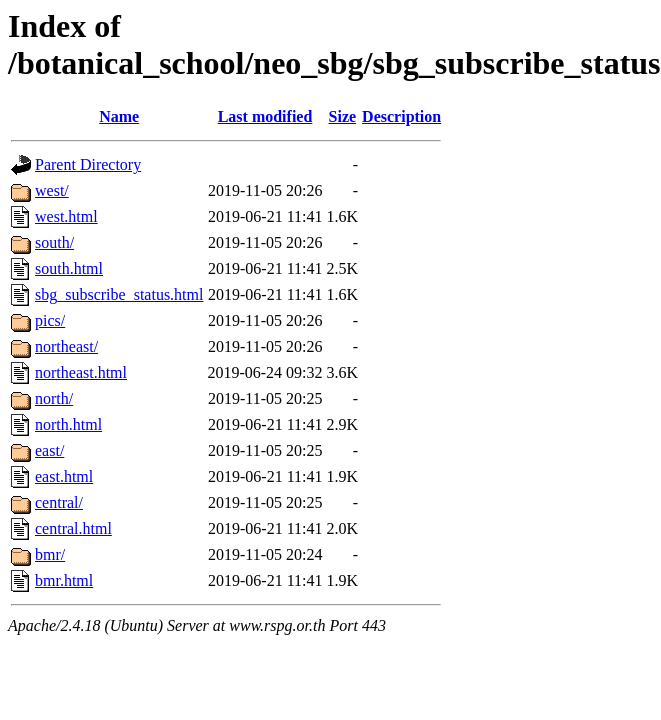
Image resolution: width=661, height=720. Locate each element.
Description (401, 116)
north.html (68, 424)
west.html (66, 216)
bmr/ (50, 554)
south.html (69, 268)
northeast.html (81, 372)
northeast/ (66, 346)
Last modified (265, 116)
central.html (73, 528)
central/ (59, 502)
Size (343, 116)
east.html (64, 476)
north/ (54, 398)
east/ (49, 450)
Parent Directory (88, 164)
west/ (52, 190)
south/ (54, 242)
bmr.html (64, 580)
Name (119, 116)
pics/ (50, 320)
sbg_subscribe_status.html (119, 294)
